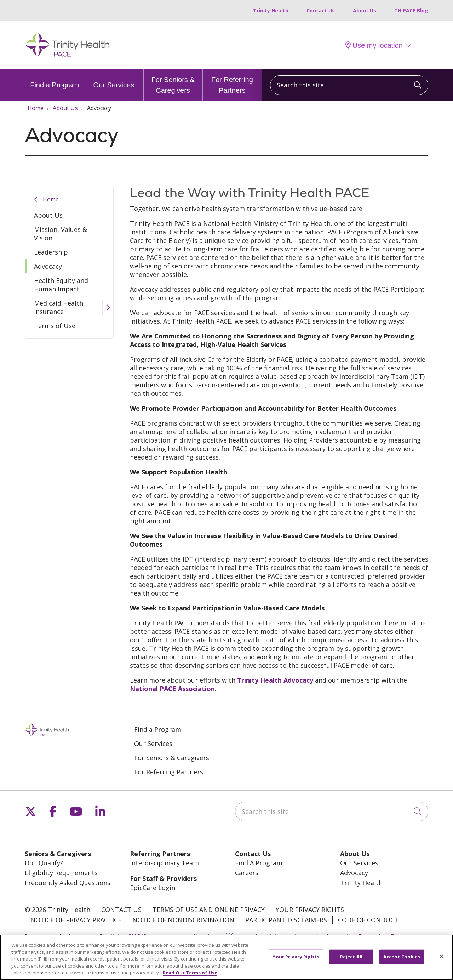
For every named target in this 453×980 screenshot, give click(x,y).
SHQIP (137, 936)
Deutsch (403, 936)
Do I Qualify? (44, 863)
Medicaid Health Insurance (59, 307)
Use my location (374, 45)
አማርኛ (163, 936)
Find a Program (55, 79)
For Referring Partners (232, 82)
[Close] (442, 961)
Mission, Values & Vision (61, 234)
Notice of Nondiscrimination (183, 920)
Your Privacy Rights (310, 910)
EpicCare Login (153, 888)
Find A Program (259, 863)
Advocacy (48, 266)
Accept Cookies (402, 961)
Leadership (51, 252)
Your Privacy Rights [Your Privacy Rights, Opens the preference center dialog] (296, 961)
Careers (247, 873)
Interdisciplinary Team (164, 863)
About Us (365, 10)
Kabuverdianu (288, 936)
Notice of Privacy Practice (76, 920)
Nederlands (334, 936)
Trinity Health (271, 10)
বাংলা (211, 936)
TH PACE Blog (411, 10)
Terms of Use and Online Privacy (209, 910)
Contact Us (321, 10)
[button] (108, 307)
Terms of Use (55, 326)
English (110, 936)
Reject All (351, 961)
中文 (253, 936)
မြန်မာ (233, 936)
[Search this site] (349, 85)
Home (51, 199)
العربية (188, 936)
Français (371, 936)
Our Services (114, 79)
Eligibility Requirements (61, 873)
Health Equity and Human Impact (61, 285)
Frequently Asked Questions (68, 883)
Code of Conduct (368, 920)
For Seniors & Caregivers (173, 82)
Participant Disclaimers (286, 920)
